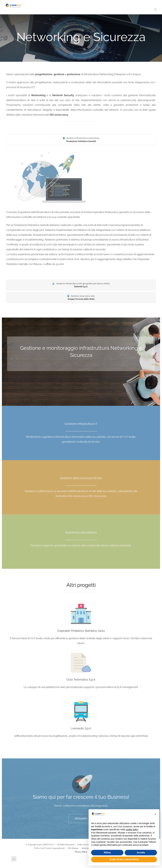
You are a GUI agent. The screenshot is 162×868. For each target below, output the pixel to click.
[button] (155, 814)
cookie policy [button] (132, 829)
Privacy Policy (81, 852)
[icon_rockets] (81, 779)
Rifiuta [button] (107, 853)
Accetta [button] (141, 853)
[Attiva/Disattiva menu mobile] (156, 10)
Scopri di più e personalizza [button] (124, 859)
